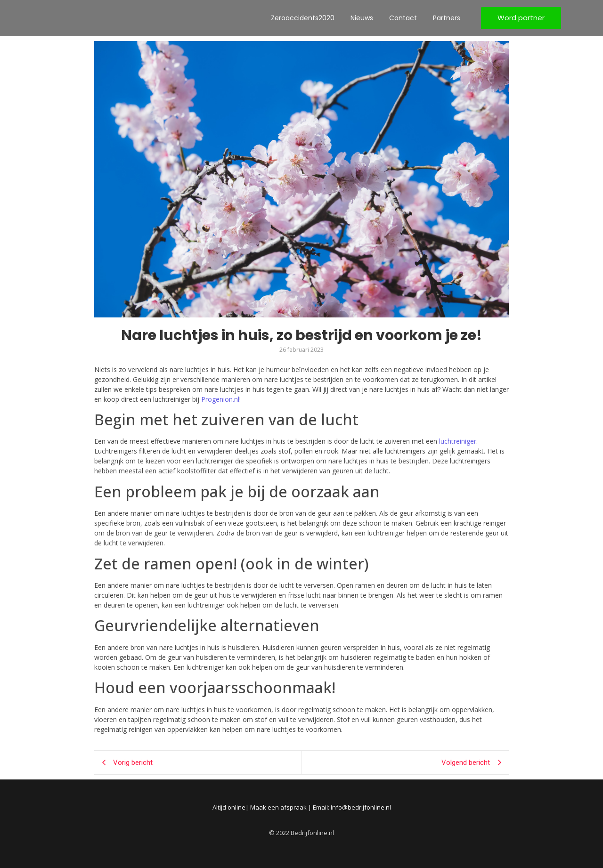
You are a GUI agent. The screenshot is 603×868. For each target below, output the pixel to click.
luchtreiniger (458, 441)
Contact (403, 18)
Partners (447, 18)
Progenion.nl (220, 399)
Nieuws (362, 18)
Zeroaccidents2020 (303, 18)
